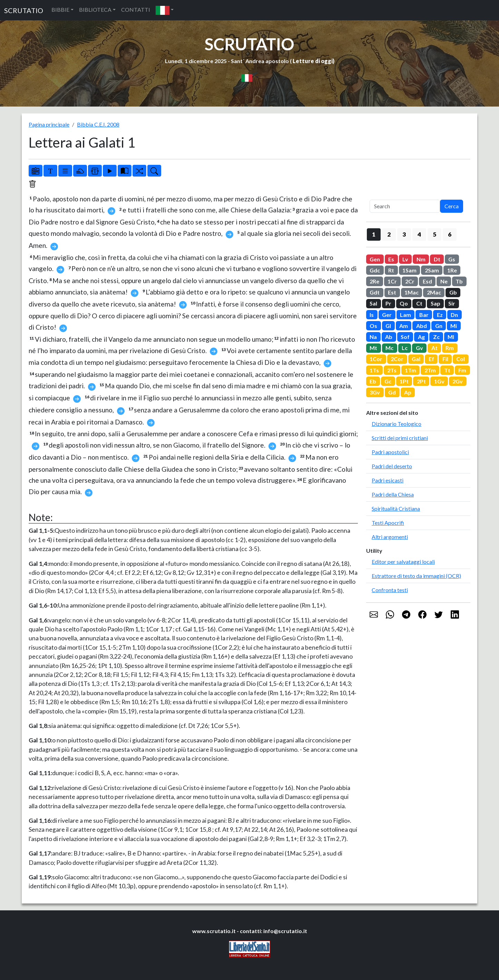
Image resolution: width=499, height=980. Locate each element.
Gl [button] (388, 326)
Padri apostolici (390, 452)
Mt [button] (373, 348)
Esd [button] (427, 281)
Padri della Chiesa (393, 494)
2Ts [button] (392, 370)
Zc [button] (436, 337)
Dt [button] (437, 259)
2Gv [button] (458, 381)
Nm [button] (421, 259)
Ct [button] (419, 303)
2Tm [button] (430, 370)
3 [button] (404, 234)
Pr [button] (388, 303)
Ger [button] (387, 315)
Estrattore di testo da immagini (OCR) (416, 576)
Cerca (452, 206)
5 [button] (434, 234)
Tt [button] (447, 370)
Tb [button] (459, 281)
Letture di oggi (313, 61)
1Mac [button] (412, 292)
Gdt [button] (375, 292)
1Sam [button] (409, 270)
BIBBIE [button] (60, 9)
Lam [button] (405, 315)
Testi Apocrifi (388, 523)
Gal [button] (416, 359)
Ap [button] (408, 392)
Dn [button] (454, 315)
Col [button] (461, 359)
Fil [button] (445, 359)
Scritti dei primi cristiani (400, 438)
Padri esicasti (388, 480)
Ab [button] (389, 337)
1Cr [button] (392, 281)
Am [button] (404, 326)
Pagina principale (49, 124)
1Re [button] (452, 270)
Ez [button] (440, 315)
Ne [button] (444, 281)
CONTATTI (136, 9)
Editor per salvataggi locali (403, 562)
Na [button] (373, 337)
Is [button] (372, 315)
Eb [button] (373, 381)
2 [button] (389, 234)
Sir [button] (452, 303)
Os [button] (373, 326)
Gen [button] (375, 259)
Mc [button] (389, 348)
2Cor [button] (397, 359)
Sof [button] (405, 337)
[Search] (405, 206)
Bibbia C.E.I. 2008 (98, 124)
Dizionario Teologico (397, 424)
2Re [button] (374, 281)
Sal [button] (373, 303)
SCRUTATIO (24, 10)
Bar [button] (424, 315)
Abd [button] (422, 326)
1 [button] (374, 234)
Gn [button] (439, 326)
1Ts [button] (374, 370)
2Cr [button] (410, 281)
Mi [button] (454, 326)
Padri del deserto (392, 466)
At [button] (434, 348)
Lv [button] (405, 259)
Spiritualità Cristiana (396, 508)
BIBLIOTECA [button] (95, 9)
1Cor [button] (376, 359)
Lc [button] (405, 348)
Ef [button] (431, 359)
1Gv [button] (439, 381)
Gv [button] (419, 348)
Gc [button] (388, 381)
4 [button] (419, 234)
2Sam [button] (432, 270)
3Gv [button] (375, 392)
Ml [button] (451, 337)
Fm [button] (462, 370)
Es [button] (391, 259)
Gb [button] (453, 292)
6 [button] (450, 234)
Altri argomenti (390, 537)
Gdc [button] (375, 270)
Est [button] (392, 292)
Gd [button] (392, 392)
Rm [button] (450, 348)
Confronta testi (390, 590)
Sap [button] (436, 303)
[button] (165, 10)
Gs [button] (452, 259)
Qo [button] (404, 303)
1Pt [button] (404, 381)
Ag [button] (421, 337)
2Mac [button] (434, 292)
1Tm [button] (410, 370)
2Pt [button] (421, 381)
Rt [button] (391, 270)
